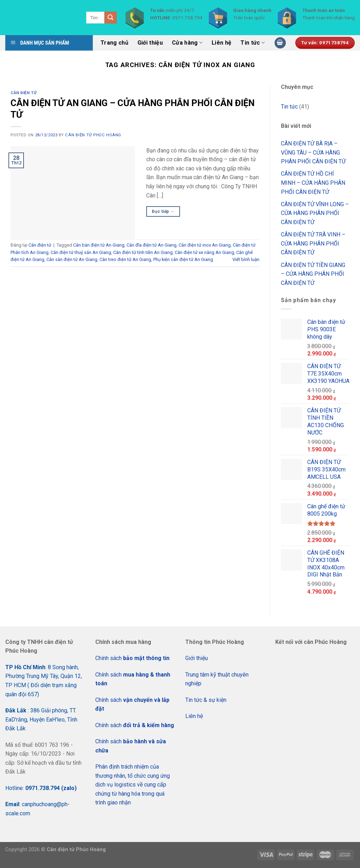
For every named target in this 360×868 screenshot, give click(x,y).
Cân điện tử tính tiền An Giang (143, 252)
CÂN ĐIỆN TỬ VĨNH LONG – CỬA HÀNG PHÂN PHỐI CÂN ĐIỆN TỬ (315, 213)
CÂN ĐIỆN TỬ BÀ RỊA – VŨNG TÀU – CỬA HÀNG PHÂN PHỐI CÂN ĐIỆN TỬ (313, 152)
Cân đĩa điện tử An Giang (152, 245)
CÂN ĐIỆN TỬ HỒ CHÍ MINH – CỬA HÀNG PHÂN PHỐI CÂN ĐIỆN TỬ (313, 183)
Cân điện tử (24, 93)
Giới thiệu (150, 43)
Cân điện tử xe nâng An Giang (204, 252)
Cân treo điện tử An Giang (125, 259)
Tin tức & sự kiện (206, 700)
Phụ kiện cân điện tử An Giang (183, 259)
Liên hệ (221, 43)
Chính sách (132, 658)
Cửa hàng (187, 43)
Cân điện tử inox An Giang (205, 245)
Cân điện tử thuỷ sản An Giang (81, 252)
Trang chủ (114, 43)
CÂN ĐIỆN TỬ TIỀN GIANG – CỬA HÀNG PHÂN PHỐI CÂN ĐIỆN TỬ (313, 274)
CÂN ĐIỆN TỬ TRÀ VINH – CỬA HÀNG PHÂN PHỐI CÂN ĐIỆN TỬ (313, 243)
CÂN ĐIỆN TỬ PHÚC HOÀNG (93, 135)
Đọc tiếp (163, 212)
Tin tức (253, 43)
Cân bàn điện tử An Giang (99, 245)
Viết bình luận (246, 259)
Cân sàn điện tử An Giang (72, 259)
